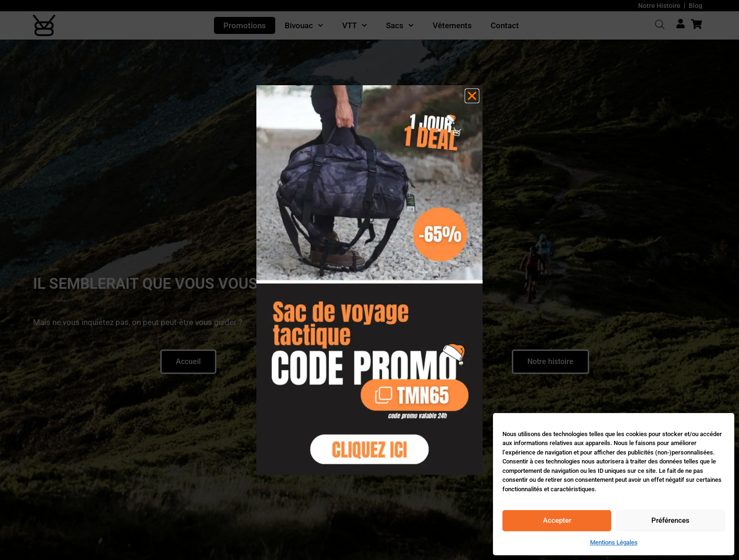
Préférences (670, 520)
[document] (369, 280)
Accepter (557, 520)
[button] (472, 96)
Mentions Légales (614, 542)
